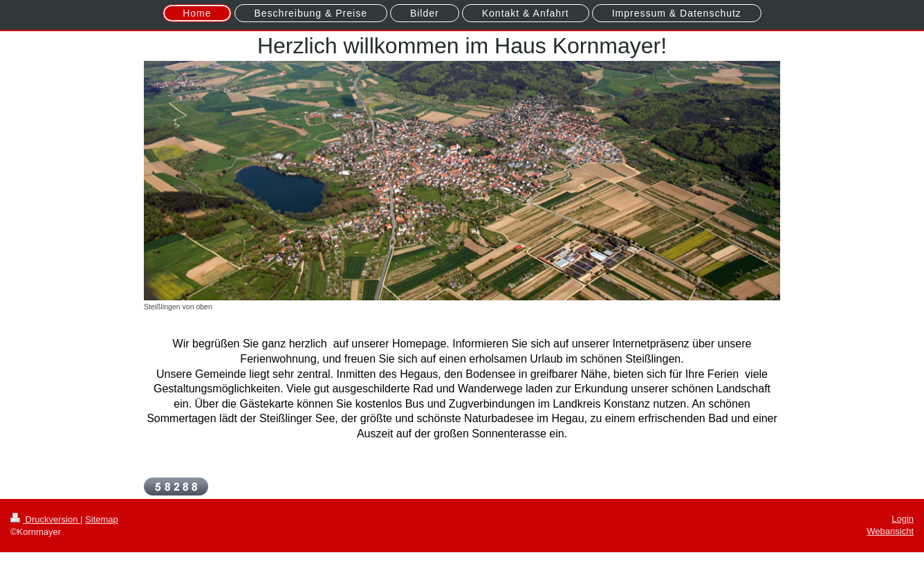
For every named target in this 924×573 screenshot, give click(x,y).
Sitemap (102, 519)
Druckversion (45, 519)
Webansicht (890, 531)
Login (903, 519)
